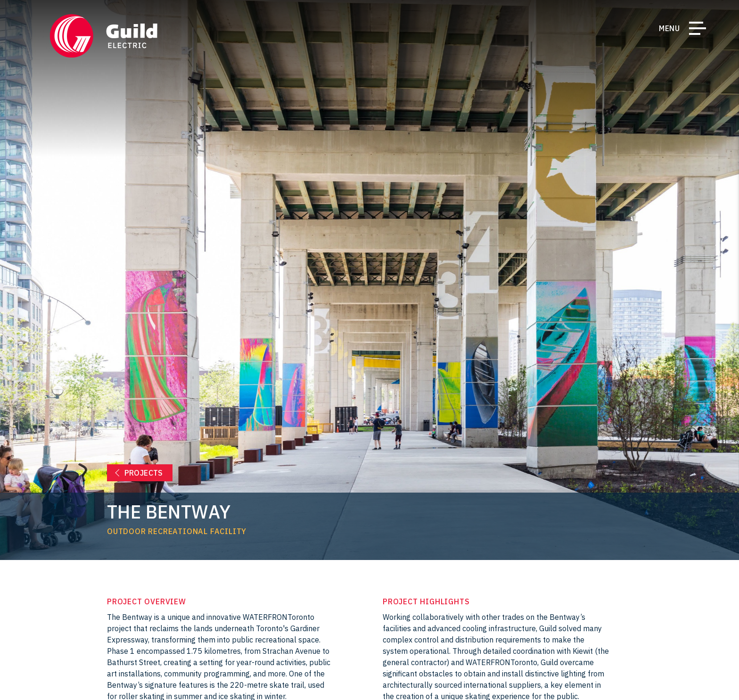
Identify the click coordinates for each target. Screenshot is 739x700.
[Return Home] (104, 36)
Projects (144, 473)
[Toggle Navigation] (698, 30)
